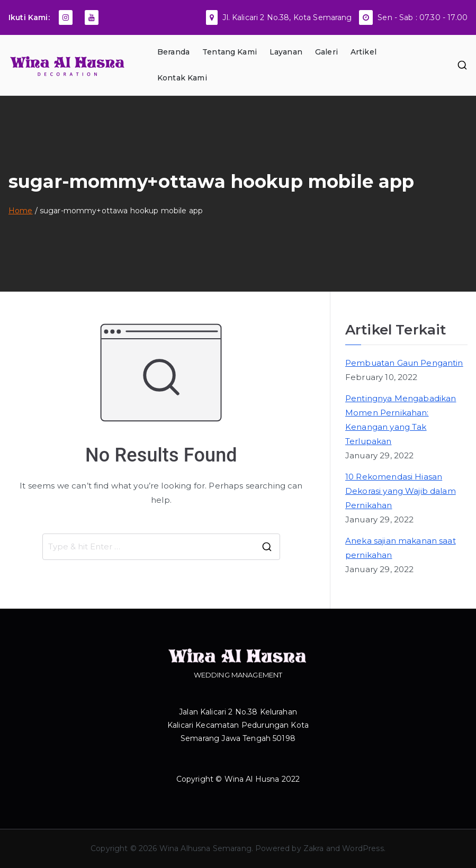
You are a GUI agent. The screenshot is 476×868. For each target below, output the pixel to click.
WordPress (363, 848)
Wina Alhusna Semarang (205, 848)
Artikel (363, 52)
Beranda (173, 52)
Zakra (314, 848)
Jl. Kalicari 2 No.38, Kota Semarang (287, 17)
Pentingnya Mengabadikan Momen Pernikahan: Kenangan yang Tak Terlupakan (401, 420)
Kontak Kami (182, 78)
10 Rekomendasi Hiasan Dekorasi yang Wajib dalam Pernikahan (401, 491)
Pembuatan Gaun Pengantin (404, 363)
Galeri (326, 52)
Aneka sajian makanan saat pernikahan (401, 548)
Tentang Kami (230, 52)
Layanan (286, 52)
